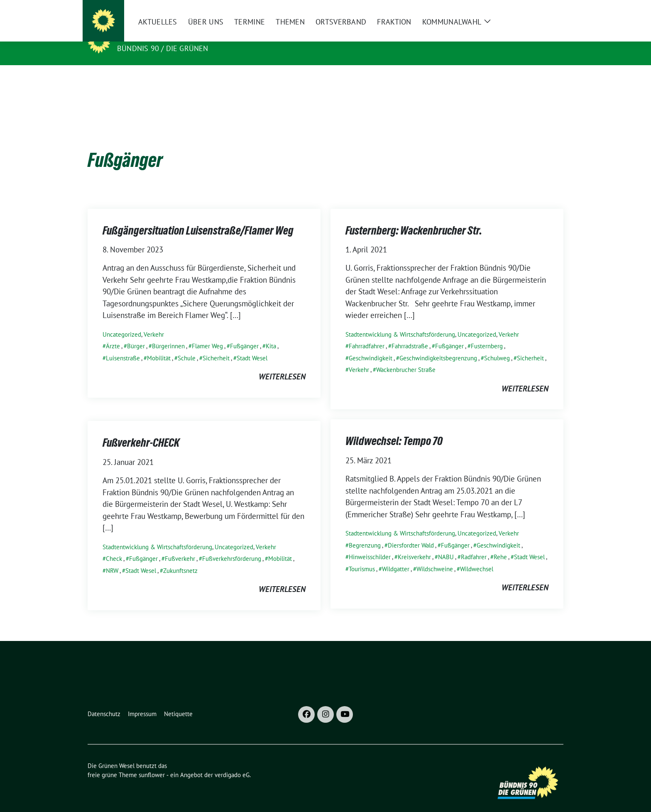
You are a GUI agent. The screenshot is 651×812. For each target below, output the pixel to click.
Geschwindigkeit (371, 345)
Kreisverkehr (414, 544)
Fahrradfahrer (367, 333)
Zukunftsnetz (180, 558)
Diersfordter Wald (411, 532)
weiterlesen (282, 364)
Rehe (500, 544)
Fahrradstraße (410, 333)
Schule (187, 345)
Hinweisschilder (370, 544)
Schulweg (497, 345)
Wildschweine (435, 556)
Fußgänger (244, 333)
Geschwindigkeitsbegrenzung (438, 345)
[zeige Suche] (549, 10)
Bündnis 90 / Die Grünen (163, 48)
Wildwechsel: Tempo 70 (394, 428)
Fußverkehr (180, 546)
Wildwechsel (477, 556)
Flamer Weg (207, 333)
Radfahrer (474, 544)
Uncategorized (122, 322)
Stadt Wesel (252, 345)
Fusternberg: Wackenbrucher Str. (414, 218)
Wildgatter (396, 556)
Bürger (136, 333)
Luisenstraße (123, 345)
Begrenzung (365, 532)
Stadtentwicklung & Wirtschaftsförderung (400, 322)
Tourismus (362, 556)
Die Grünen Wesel (156, 37)
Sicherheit (216, 345)
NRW (112, 558)
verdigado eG (232, 762)
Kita (271, 333)
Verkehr (154, 322)
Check (114, 546)
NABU (446, 544)
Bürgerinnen (168, 333)
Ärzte (113, 333)
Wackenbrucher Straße (406, 357)
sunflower (152, 762)
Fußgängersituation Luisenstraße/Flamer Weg (198, 218)
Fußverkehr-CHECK (141, 430)
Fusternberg (487, 333)
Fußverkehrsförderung (232, 546)
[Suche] (537, 10)
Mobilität (159, 345)
